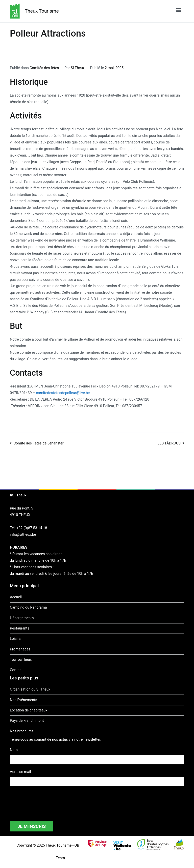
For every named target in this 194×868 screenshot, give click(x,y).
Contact (16, 670)
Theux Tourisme (42, 11)
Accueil (16, 597)
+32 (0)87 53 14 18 (32, 528)
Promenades (20, 649)
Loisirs (15, 639)
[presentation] (48, 800)
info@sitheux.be (23, 535)
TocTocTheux (21, 660)
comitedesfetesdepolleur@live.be (63, 393)
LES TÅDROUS (169, 443)
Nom (14, 750)
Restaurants (20, 628)
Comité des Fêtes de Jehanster (38, 443)
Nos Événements (23, 700)
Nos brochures (22, 731)
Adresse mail (20, 772)
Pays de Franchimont (27, 721)
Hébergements (22, 618)
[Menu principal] (179, 11)
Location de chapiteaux (29, 710)
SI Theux (78, 68)
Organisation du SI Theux (30, 689)
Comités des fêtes (44, 68)
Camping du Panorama (28, 607)
